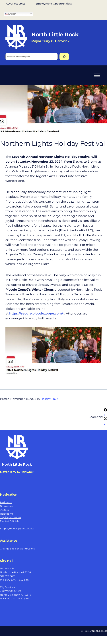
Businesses (7, 506)
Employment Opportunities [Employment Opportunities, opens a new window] (54, 4)
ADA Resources (16, 4)
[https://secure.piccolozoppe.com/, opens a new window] (37, 313)
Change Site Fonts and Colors (17, 549)
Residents (6, 502)
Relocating (6, 514)
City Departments (11, 517)
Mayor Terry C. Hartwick (17, 472)
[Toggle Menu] (97, 75)
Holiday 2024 (50, 399)
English (10, 14)
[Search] (64, 57)
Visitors (4, 510)
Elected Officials (10, 521)
